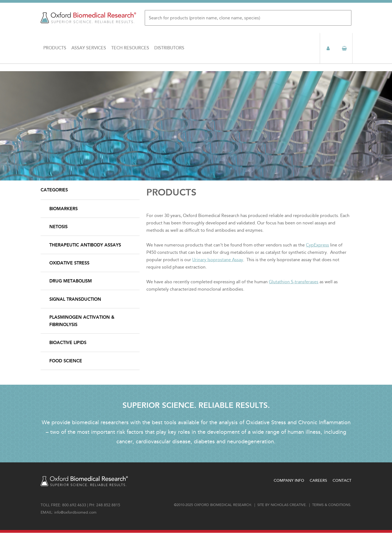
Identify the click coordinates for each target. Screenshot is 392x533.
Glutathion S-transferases (294, 282)
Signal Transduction (75, 299)
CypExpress (317, 245)
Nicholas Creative (288, 505)
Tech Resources (130, 48)
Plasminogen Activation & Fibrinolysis (82, 321)
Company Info (289, 481)
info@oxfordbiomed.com (75, 512)
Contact (342, 481)
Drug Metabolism (71, 281)
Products (55, 48)
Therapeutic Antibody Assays (85, 245)
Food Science (66, 361)
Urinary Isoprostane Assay (218, 260)
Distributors (169, 48)
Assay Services (89, 48)
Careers (318, 481)
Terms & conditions (331, 505)
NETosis (58, 227)
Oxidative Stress (69, 263)
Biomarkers (64, 209)
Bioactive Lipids (68, 343)
